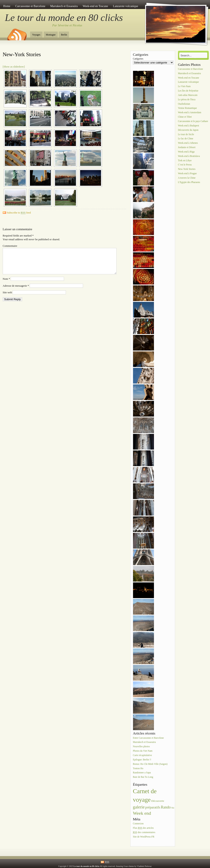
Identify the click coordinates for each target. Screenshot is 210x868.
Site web (7, 297)
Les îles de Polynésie (188, 91)
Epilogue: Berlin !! (142, 760)
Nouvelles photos (141, 747)
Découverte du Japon (188, 130)
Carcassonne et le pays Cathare (193, 121)
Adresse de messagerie (16, 291)
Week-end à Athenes (188, 143)
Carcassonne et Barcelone (30, 6)
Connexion (138, 824)
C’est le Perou (185, 165)
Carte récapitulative (142, 755)
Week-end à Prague (187, 173)
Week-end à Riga (186, 152)
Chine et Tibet (185, 117)
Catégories (138, 59)
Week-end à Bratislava (189, 156)
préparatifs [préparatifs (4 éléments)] (153, 807)
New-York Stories (22, 54)
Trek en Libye (185, 161)
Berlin (64, 35)
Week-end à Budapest (189, 126)
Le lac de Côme (186, 139)
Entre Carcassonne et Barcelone (148, 738)
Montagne (51, 35)
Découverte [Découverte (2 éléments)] (158, 801)
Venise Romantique (187, 108)
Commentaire (10, 246)
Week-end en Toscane (95, 6)
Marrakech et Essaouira (64, 6)
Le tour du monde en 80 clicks (64, 18)
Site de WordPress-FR (144, 837)
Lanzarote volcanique (125, 6)
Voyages (36, 35)
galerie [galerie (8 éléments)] (139, 807)
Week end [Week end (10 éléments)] (142, 813)
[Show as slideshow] (14, 67)
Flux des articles (143, 828)
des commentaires (144, 832)
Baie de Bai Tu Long (143, 777)
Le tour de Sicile (186, 134)
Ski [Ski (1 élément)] (173, 808)
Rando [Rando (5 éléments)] (166, 807)
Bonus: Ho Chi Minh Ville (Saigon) (150, 764)
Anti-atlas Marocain (188, 95)
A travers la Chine (187, 178)
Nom (6, 284)
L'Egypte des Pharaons (189, 182)
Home (7, 6)
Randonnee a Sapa (142, 773)
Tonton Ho (138, 768)
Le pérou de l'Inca (187, 100)
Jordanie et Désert (187, 147)
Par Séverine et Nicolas (67, 25)
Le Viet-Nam (184, 87)
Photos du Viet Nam (143, 751)
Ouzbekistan (184, 104)
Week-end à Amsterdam (190, 113)
